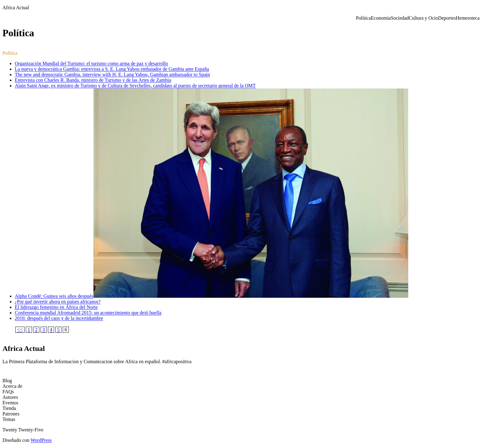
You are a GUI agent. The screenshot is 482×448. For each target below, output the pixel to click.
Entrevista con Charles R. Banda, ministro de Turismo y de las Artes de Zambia (93, 80)
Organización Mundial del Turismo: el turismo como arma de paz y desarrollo (91, 63)
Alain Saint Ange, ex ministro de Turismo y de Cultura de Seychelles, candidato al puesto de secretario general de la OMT (135, 86)
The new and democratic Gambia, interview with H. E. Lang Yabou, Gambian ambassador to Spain (112, 75)
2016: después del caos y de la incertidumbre (59, 318)
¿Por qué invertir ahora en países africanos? (58, 302)
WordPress (41, 440)
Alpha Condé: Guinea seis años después (54, 296)
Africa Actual (16, 8)
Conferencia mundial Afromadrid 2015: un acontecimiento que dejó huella (88, 313)
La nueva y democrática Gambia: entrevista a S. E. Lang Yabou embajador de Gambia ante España (112, 69)
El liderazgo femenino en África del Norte (56, 307)
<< (20, 330)
